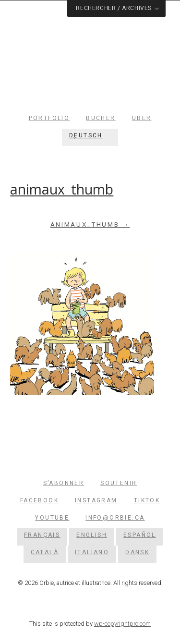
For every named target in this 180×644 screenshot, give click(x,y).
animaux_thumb (62, 189)
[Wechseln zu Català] (45, 552)
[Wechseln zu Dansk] (137, 552)
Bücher (101, 118)
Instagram (96, 500)
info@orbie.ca (115, 518)
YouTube (52, 518)
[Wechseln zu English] (92, 535)
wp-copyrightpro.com (122, 624)
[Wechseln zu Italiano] (92, 552)
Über (142, 118)
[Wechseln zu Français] (42, 535)
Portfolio (49, 118)
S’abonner (64, 483)
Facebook (39, 500)
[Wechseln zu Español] (140, 535)
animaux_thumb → (90, 225)
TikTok (147, 500)
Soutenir (119, 483)
